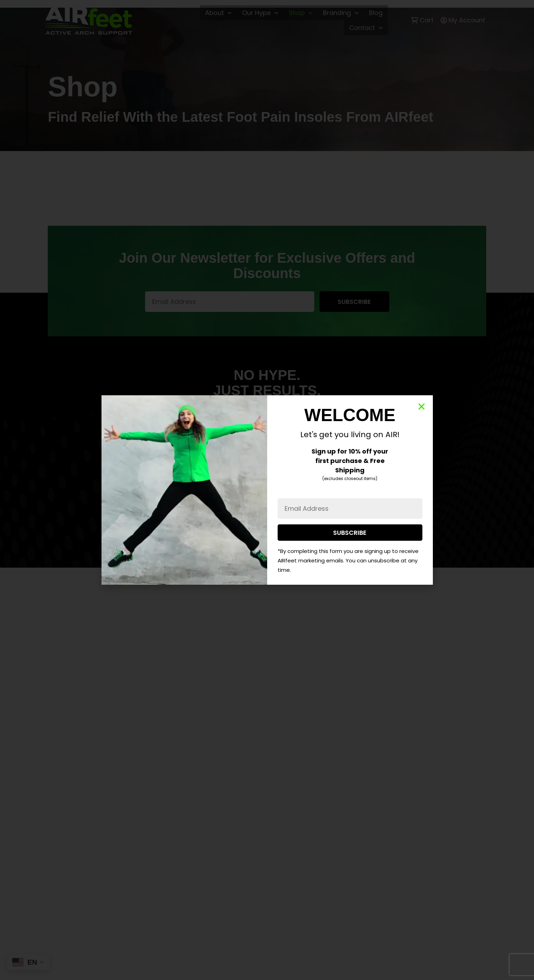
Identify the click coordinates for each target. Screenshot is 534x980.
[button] (422, 407)
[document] (267, 490)
